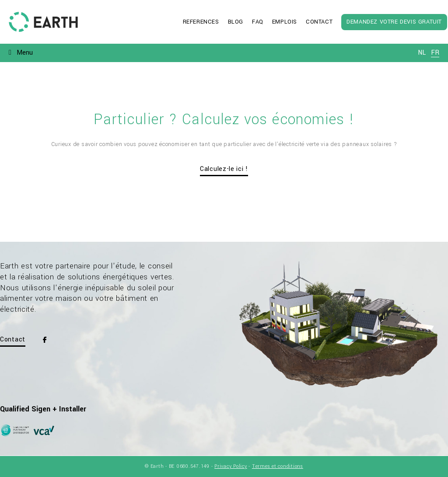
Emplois (285, 22)
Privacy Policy (231, 466)
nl (422, 53)
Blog (236, 22)
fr (435, 53)
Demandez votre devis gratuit (394, 22)
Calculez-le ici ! (224, 169)
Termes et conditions (278, 466)
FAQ (258, 22)
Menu (25, 53)
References (201, 22)
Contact (319, 22)
